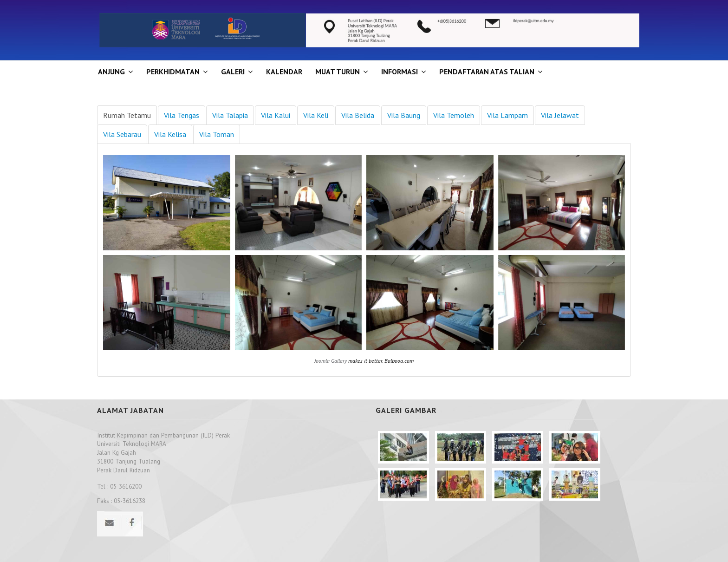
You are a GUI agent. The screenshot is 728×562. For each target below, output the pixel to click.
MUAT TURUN (338, 72)
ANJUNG (111, 72)
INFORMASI (400, 72)
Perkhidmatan (173, 72)
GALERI (233, 72)
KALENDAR (284, 72)
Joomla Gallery (331, 361)
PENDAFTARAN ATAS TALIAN (487, 72)
